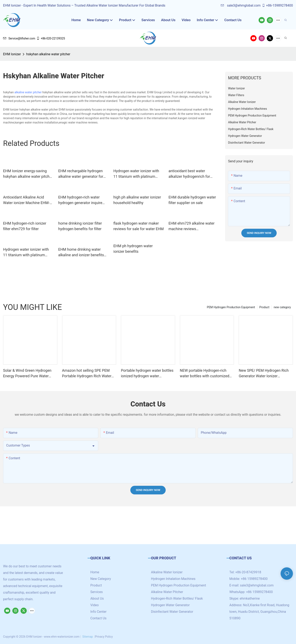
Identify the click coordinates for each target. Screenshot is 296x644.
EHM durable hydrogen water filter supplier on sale (192, 200)
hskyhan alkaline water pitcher (48, 54)
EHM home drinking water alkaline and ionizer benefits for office (81, 252)
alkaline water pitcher (28, 92)
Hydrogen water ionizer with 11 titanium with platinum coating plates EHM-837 (26, 252)
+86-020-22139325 (51, 38)
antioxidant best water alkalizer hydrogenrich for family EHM (189, 174)
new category (282, 307)
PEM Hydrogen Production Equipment (231, 307)
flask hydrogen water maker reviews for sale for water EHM (139, 226)
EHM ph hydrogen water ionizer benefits (133, 249)
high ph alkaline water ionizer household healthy (137, 200)
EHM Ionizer (12, 54)
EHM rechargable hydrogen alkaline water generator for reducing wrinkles (81, 174)
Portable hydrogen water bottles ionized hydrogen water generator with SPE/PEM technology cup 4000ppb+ (147, 373)
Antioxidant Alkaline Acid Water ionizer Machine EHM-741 (26, 200)
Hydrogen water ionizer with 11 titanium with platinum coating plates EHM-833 (136, 174)
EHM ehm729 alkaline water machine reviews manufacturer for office (192, 226)
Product (264, 307)
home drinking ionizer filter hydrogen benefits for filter (80, 226)
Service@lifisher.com (19, 38)
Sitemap (88, 637)
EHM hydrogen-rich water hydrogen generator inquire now (80, 200)
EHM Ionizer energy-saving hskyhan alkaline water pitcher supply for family (28, 174)
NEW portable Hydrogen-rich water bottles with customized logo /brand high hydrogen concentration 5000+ (205, 373)
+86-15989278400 (277, 5)
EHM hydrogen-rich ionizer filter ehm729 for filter (25, 226)
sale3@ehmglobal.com (241, 5)
